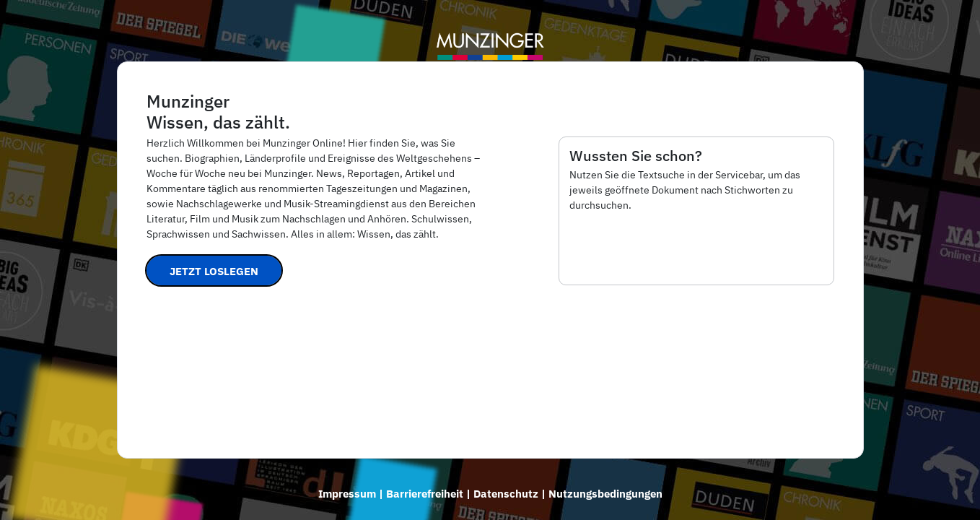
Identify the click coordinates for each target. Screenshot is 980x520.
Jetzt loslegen (214, 271)
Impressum (347, 494)
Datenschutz (506, 494)
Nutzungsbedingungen (605, 494)
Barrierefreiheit (425, 494)
